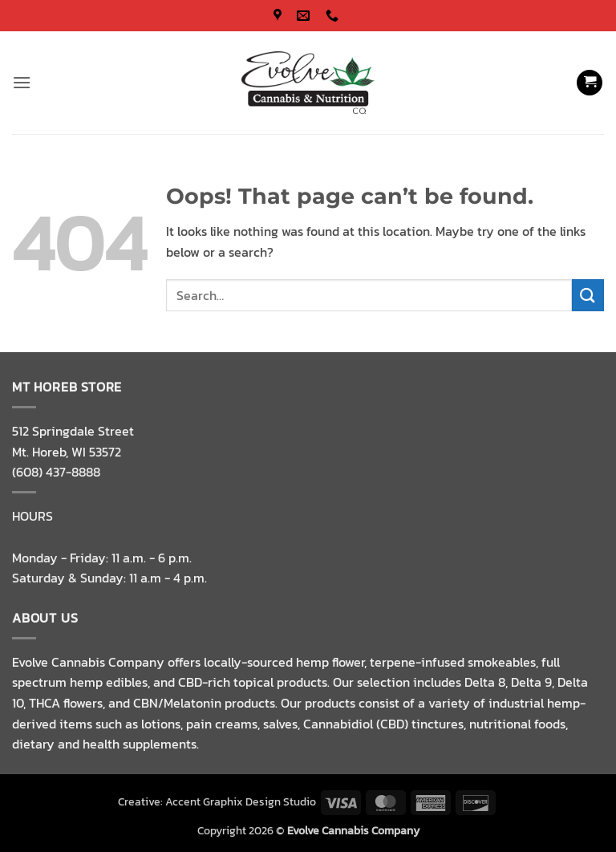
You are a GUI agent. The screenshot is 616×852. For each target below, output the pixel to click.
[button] (22, 82)
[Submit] (588, 295)
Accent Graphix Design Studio (241, 801)
